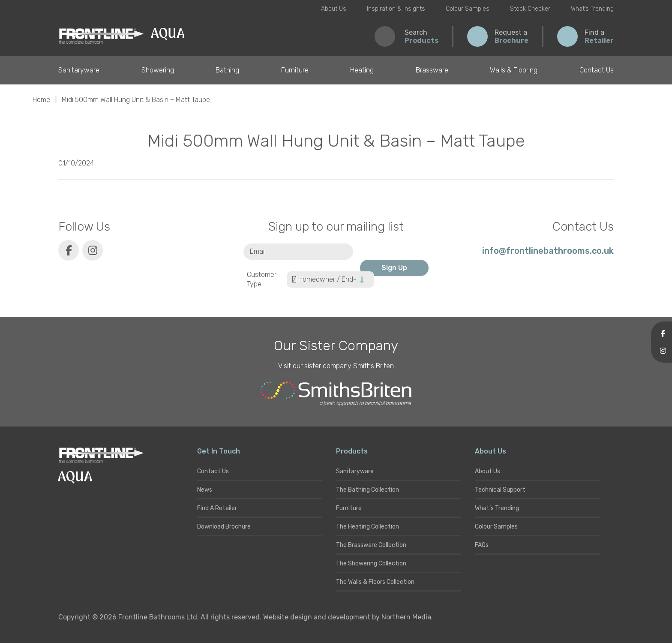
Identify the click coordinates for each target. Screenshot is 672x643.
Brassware (432, 70)
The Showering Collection (371, 563)
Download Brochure (224, 527)
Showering (158, 70)
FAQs (482, 545)
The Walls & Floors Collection (375, 582)
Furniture (295, 70)
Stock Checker (530, 9)
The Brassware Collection (371, 545)
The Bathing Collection (367, 490)
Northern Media (406, 617)
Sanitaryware (79, 70)
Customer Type (262, 279)
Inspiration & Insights (396, 9)
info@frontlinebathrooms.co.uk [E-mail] (548, 251)
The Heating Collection (367, 527)
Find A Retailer (217, 508)
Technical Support (500, 490)
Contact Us (597, 70)
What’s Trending (592, 9)
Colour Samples (468, 9)
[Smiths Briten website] (336, 394)
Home (41, 100)
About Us (334, 9)
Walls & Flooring (514, 70)
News (205, 490)
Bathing (227, 70)
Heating (362, 70)
